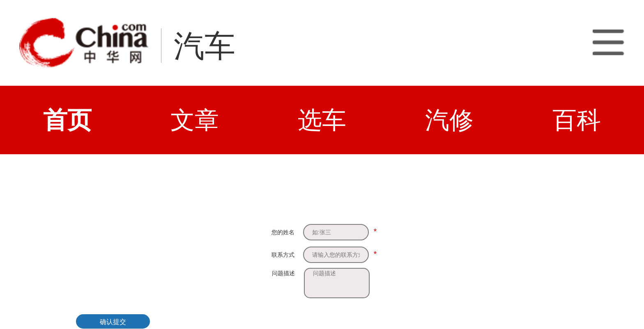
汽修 (449, 120)
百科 (577, 120)
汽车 (205, 46)
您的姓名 (283, 232)
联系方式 (283, 255)
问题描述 (283, 273)
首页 (67, 120)
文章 (195, 120)
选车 (322, 120)
